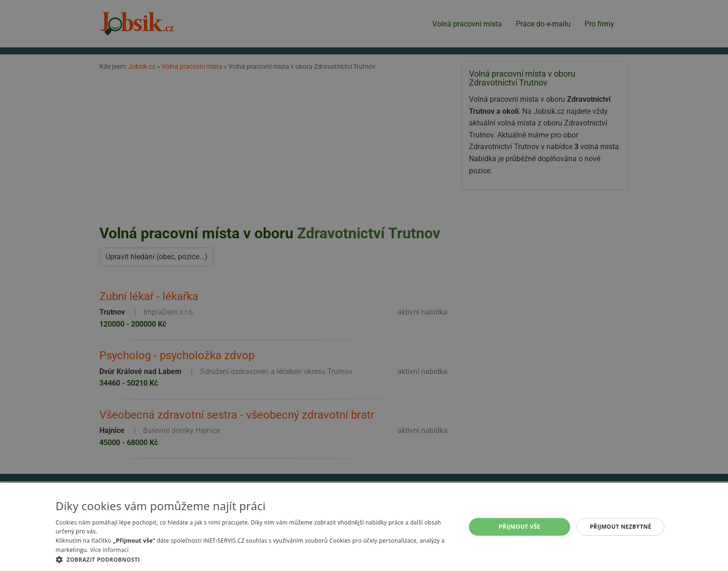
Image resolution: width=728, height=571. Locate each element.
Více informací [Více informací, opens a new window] (109, 550)
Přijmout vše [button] (519, 527)
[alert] (364, 285)
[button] (255, 559)
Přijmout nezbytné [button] (621, 527)
